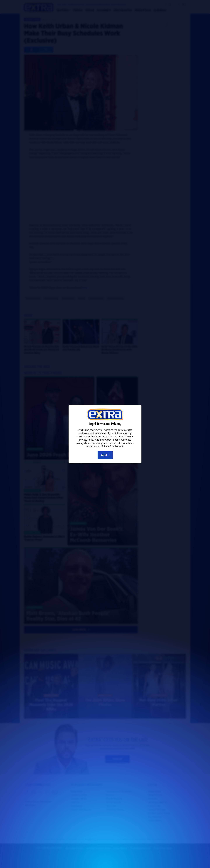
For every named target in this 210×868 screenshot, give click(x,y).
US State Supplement (111, 446)
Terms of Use (125, 430)
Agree (105, 455)
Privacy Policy (87, 440)
